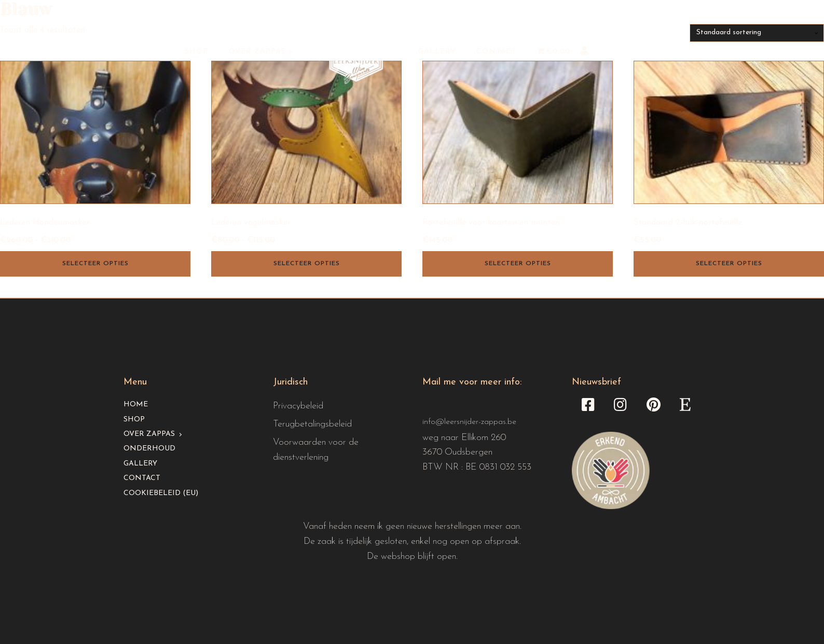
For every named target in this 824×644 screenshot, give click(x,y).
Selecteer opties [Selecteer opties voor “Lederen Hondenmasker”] (95, 264)
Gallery (437, 52)
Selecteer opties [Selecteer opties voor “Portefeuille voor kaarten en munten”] (518, 264)
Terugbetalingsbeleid (312, 424)
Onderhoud (149, 449)
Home (136, 405)
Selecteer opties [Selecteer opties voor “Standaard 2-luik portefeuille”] (729, 264)
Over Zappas (257, 52)
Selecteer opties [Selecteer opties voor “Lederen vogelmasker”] (307, 264)
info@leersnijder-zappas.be (469, 422)
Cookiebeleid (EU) (161, 493)
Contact (497, 52)
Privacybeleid (298, 406)
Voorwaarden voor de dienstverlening (316, 450)
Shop (196, 52)
